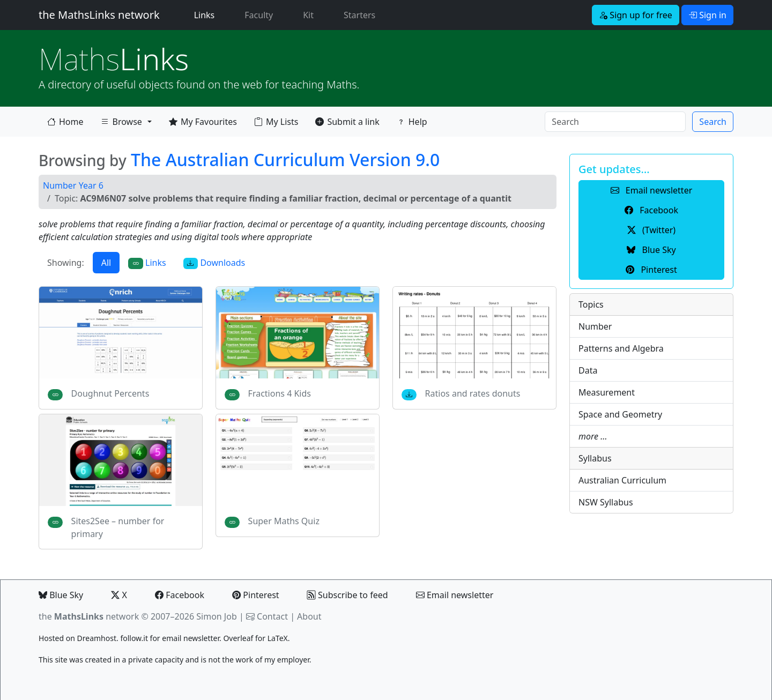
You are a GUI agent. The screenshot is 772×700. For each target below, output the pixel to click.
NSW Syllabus (606, 502)
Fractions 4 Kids (280, 393)
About (309, 616)
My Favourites (203, 122)
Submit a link (347, 122)
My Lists (276, 122)
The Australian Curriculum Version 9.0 (285, 159)
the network (89, 616)
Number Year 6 (73, 185)
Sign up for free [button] (636, 15)
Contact (272, 616)
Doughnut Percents (110, 393)
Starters (359, 15)
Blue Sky (61, 595)
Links (207, 14)
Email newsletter (455, 595)
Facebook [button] (651, 210)
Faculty (259, 15)
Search (713, 122)
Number (595, 326)
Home (65, 122)
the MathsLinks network (99, 15)
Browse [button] (121, 124)
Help (412, 122)
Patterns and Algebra (621, 348)
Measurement (607, 392)
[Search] (615, 122)
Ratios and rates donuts (473, 393)
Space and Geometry (620, 414)
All (106, 263)
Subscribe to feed (348, 595)
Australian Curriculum (622, 480)
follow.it (134, 638)
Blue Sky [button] (651, 250)
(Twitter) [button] (651, 230)
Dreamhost (97, 638)
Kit (308, 15)
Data (588, 370)
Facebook (180, 595)
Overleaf (238, 638)
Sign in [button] (707, 15)
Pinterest (255, 595)
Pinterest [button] (651, 270)
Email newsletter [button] (652, 190)
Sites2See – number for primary (118, 527)
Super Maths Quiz (284, 521)
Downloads (214, 263)
